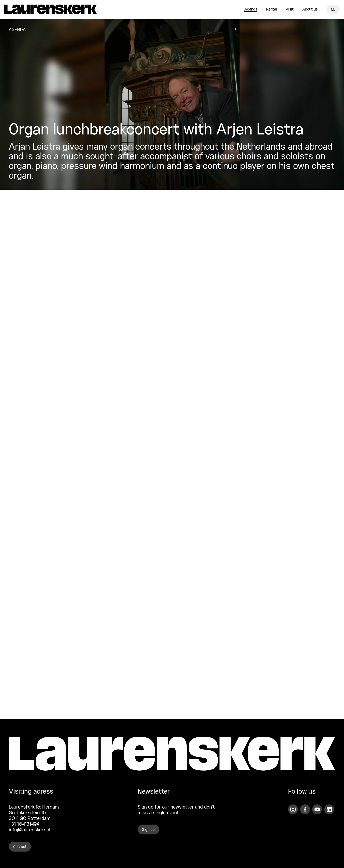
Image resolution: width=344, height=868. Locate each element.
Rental (271, 9)
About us (310, 9)
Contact (20, 847)
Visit (290, 9)
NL (333, 10)
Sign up (148, 830)
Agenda (251, 9)
